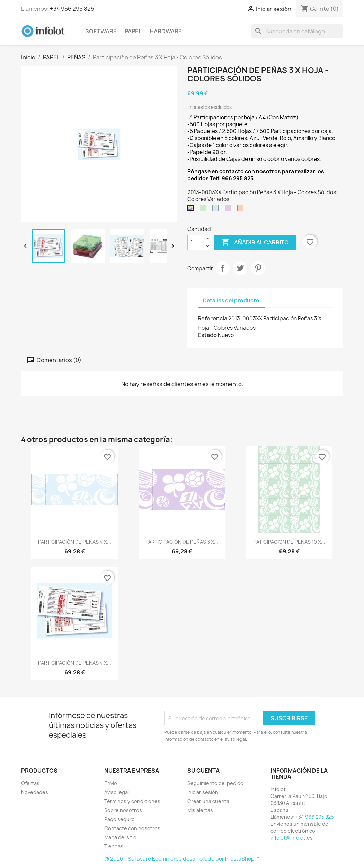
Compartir (223, 268)
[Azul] (217, 210)
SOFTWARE (101, 31)
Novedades (35, 792)
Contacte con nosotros (132, 828)
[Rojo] (242, 210)
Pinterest (258, 268)
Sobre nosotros (123, 810)
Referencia (212, 318)
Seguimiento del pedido (215, 783)
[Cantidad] (196, 242)
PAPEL (133, 31)
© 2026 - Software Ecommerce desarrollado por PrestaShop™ (182, 859)
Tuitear (240, 268)
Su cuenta (203, 771)
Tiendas (114, 846)
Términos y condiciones (132, 801)
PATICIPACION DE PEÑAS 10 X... (289, 542)
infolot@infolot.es (292, 838)
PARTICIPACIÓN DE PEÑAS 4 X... (75, 542)
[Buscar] (297, 31)
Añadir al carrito (255, 242)
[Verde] (204, 210)
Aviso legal (117, 792)
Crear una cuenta (208, 801)
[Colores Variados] (192, 210)
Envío (111, 783)
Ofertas (30, 783)
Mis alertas (200, 810)
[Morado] (229, 210)
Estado (207, 335)
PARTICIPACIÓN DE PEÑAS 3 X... (182, 542)
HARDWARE (166, 31)
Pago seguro (119, 819)
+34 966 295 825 (72, 9)
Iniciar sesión (203, 792)
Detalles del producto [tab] (231, 300)
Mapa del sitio (120, 837)
